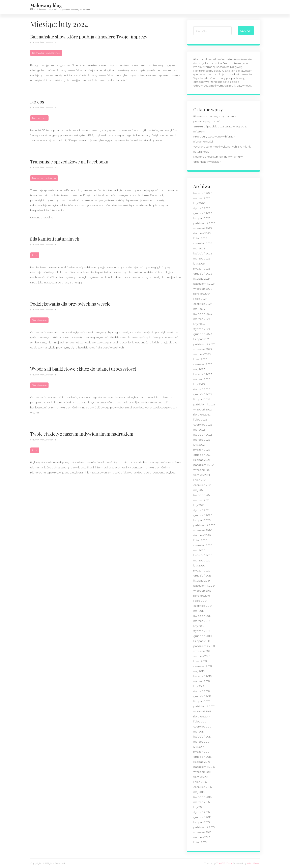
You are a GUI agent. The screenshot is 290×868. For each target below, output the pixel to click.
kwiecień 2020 (203, 555)
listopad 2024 (202, 279)
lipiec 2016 (200, 782)
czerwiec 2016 (202, 787)
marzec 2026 (202, 198)
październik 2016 (204, 767)
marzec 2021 (201, 500)
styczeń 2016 (201, 812)
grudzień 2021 (202, 455)
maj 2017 (199, 732)
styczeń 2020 (202, 570)
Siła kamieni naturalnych (55, 239)
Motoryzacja (39, 118)
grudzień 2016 (202, 757)
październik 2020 (204, 525)
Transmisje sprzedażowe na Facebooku (69, 162)
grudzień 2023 (203, 334)
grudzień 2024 (203, 274)
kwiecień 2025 (203, 253)
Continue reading (42, 217)
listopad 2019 (202, 581)
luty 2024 (199, 324)
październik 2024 (204, 284)
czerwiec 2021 (202, 485)
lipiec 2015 (200, 842)
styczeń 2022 (202, 450)
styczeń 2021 (201, 510)
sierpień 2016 (202, 777)
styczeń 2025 (202, 269)
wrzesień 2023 (203, 349)
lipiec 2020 (200, 540)
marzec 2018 (202, 681)
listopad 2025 (202, 218)
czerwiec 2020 (203, 545)
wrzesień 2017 (202, 711)
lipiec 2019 (200, 601)
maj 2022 (199, 430)
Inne (35, 255)
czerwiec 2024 (203, 304)
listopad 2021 (201, 460)
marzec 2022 (202, 440)
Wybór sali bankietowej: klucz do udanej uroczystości (83, 369)
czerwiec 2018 (203, 666)
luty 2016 (199, 807)
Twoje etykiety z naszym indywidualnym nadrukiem (82, 434)
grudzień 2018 (202, 636)
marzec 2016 (201, 802)
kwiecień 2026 (203, 193)
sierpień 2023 (202, 354)
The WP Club (224, 863)
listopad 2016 (202, 762)
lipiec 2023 (200, 359)
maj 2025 (199, 248)
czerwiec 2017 (202, 726)
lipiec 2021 (200, 480)
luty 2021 (199, 505)
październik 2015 (204, 827)
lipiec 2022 (200, 420)
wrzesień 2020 (203, 530)
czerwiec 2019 (202, 606)
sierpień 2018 (202, 656)
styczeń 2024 (202, 329)
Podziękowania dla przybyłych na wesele (70, 304)
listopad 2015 (201, 822)
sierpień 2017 (202, 716)
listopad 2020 (202, 520)
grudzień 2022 (203, 394)
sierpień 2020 (202, 535)
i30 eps (37, 102)
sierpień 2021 (202, 475)
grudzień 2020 (203, 515)
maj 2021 (199, 490)
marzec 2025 (202, 258)
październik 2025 (204, 223)
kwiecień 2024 (203, 314)
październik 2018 (204, 646)
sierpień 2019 (202, 596)
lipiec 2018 (200, 661)
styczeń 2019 (201, 631)
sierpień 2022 (202, 414)
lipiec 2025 (200, 238)
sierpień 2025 (202, 233)
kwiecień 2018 (202, 676)
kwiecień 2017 (202, 737)
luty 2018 (199, 686)
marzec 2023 (202, 379)
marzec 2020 (202, 560)
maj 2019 (199, 611)
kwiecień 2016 (202, 797)
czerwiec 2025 (203, 243)
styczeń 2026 (202, 208)
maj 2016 (199, 792)
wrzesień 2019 (202, 591)
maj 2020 (199, 550)
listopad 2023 (202, 339)
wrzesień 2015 (202, 832)
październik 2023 (204, 344)
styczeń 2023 (202, 389)
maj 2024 (199, 309)
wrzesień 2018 (202, 651)
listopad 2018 (202, 641)
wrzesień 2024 (203, 289)
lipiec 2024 (200, 299)
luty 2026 (199, 203)
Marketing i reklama (44, 178)
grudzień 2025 (203, 213)
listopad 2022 (202, 399)
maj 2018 (199, 671)
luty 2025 (199, 263)
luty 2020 (199, 565)
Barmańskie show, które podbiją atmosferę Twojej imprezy (89, 37)
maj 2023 (199, 369)
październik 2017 (204, 706)
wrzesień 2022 (202, 409)
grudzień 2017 (202, 696)
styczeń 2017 (201, 752)
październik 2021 (204, 465)
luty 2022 (199, 445)
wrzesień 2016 (202, 772)
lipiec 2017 (200, 721)
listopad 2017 (201, 701)
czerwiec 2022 (203, 425)
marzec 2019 (201, 621)
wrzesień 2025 (202, 228)
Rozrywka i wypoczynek (46, 53)
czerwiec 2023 (203, 364)
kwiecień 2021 (202, 495)
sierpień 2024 (202, 294)
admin (36, 42)
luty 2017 (199, 747)
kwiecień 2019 (202, 616)
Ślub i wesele (39, 320)
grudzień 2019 (202, 576)
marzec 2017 (201, 742)
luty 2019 (199, 626)
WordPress (253, 863)
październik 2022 (204, 404)
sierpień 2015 (202, 837)
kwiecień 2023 (203, 374)
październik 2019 (204, 586)
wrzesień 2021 (202, 470)
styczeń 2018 (202, 691)
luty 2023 (199, 384)
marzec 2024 (202, 319)
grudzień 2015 (202, 817)
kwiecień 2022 (203, 435)
